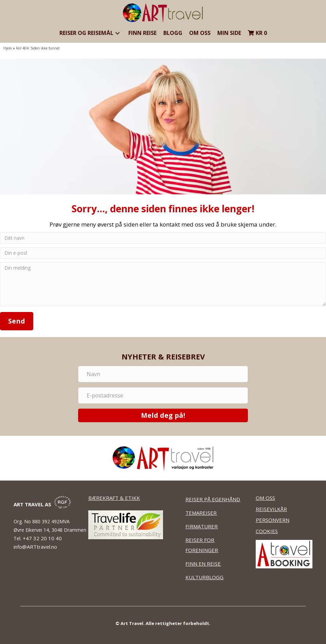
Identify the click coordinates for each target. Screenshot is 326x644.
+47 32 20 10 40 (43, 538)
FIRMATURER (202, 526)
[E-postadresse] (163, 395)
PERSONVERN (273, 520)
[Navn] (163, 374)
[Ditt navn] (163, 238)
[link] (90, 33)
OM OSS (265, 498)
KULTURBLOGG (204, 577)
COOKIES (267, 531)
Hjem (8, 48)
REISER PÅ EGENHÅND (213, 499)
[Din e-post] (163, 253)
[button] (117, 33)
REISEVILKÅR (271, 509)
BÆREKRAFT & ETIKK (114, 498)
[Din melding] (163, 284)
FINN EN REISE (203, 564)
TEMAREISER (201, 513)
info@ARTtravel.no (35, 547)
